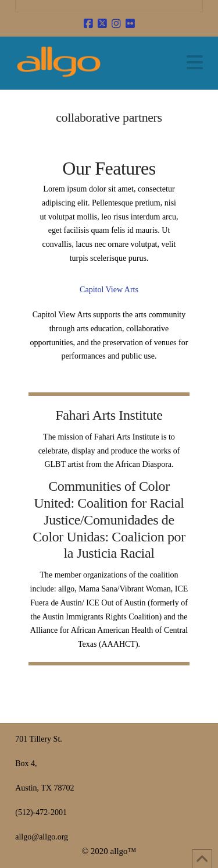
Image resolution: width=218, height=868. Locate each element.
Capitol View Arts (109, 290)
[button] (195, 63)
